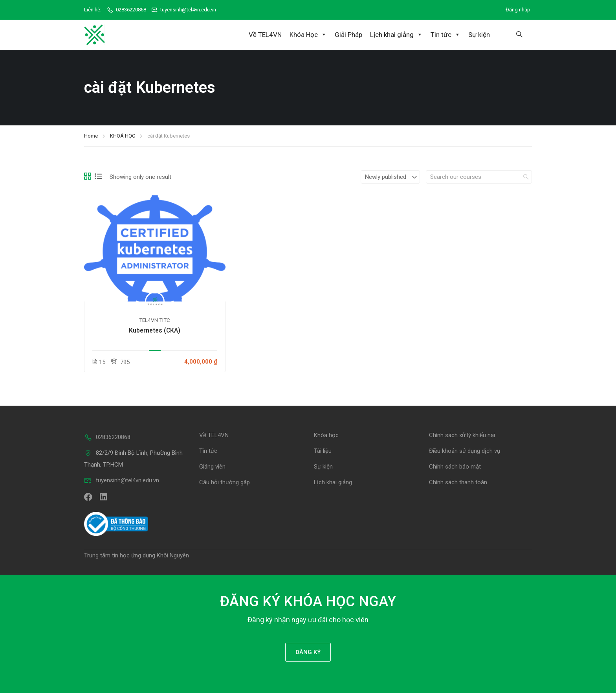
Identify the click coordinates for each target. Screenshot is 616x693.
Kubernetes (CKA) (155, 330)
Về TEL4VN (265, 35)
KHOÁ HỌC (123, 135)
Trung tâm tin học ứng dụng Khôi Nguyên (137, 555)
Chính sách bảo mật (455, 466)
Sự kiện (479, 35)
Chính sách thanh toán (458, 482)
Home (91, 135)
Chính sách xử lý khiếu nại (462, 434)
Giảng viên (212, 466)
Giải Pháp (348, 35)
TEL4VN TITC (155, 319)
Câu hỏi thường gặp (225, 482)
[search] (526, 176)
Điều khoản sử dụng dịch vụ (465, 450)
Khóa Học (308, 35)
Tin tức (445, 35)
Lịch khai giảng (396, 35)
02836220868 (126, 10)
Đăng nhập (518, 10)
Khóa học (326, 434)
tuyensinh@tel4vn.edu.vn (184, 10)
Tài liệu (323, 450)
